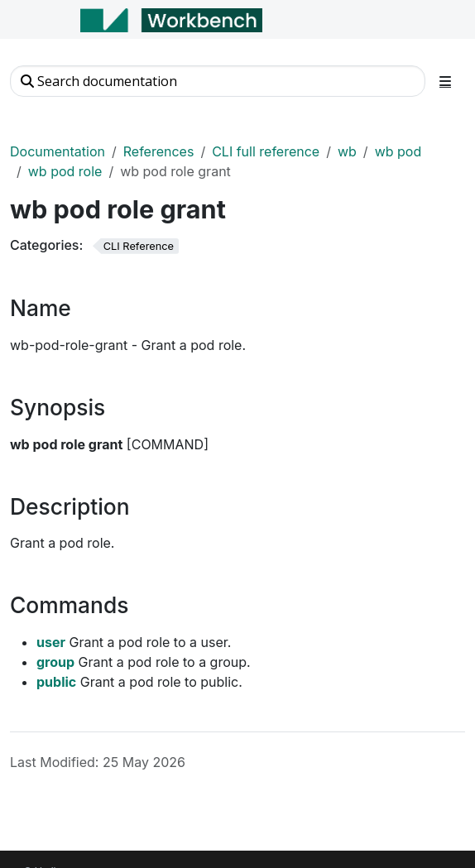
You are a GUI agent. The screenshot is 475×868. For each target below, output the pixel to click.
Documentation (58, 151)
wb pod (398, 151)
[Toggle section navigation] (445, 81)
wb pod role (65, 171)
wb (347, 151)
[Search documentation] (218, 81)
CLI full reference (266, 151)
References (159, 151)
